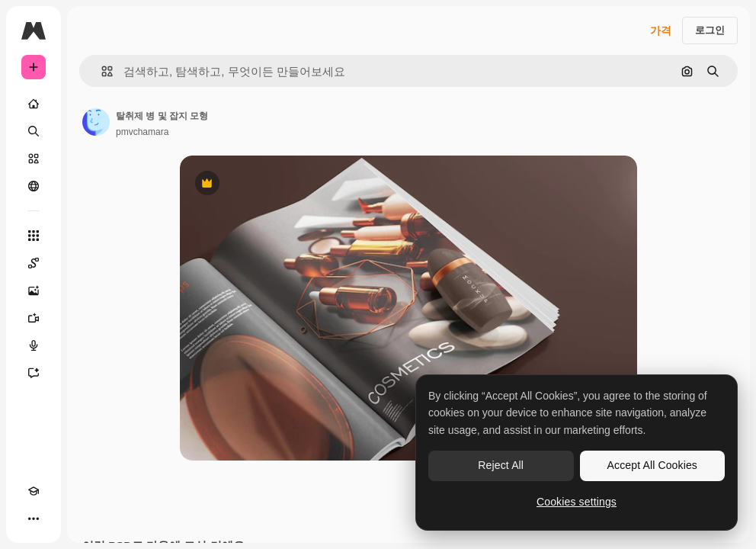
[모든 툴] (34, 236)
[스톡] (34, 159)
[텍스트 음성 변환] (34, 345)
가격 (661, 30)
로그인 (710, 30)
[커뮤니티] (34, 186)
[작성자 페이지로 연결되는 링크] (96, 122)
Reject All (501, 465)
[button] (101, 71)
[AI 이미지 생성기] (34, 291)
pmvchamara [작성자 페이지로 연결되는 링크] (142, 132)
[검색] (34, 131)
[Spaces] (34, 263)
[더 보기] (34, 518)
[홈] (34, 104)
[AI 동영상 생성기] (34, 318)
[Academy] (34, 491)
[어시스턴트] (34, 373)
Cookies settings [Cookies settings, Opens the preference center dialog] (577, 502)
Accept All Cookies (652, 465)
